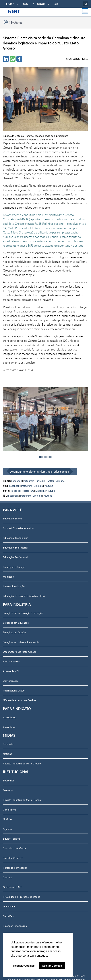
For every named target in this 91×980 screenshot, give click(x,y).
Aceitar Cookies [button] (52, 966)
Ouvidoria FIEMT (12, 887)
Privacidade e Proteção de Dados (22, 897)
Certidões (8, 916)
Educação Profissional (15, 557)
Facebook (17, 481)
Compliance (9, 809)
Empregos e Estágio (14, 567)
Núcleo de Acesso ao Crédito (19, 700)
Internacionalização (14, 586)
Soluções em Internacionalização (21, 642)
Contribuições (11, 681)
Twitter (50, 481)
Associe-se (9, 727)
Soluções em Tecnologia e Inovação (23, 613)
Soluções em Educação (16, 623)
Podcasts (8, 744)
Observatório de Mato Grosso (20, 652)
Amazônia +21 (11, 671)
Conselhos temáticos (15, 848)
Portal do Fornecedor (15, 868)
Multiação (8, 576)
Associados (9, 717)
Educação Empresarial (15, 547)
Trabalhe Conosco (13, 858)
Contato (7, 877)
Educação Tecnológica (16, 538)
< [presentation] (12, 424)
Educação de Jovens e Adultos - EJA (24, 596)
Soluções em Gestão (14, 632)
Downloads (9, 906)
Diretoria (8, 790)
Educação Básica (12, 518)
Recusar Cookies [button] (24, 966)
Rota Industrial (11, 661)
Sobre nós (9, 780)
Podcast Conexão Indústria (18, 528)
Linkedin (40, 481)
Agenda (7, 829)
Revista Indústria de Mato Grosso (22, 763)
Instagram (29, 481)
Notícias (17, 22)
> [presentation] (79, 424)
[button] (40, 457)
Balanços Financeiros (15, 926)
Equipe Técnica (11, 838)
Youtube (60, 481)
